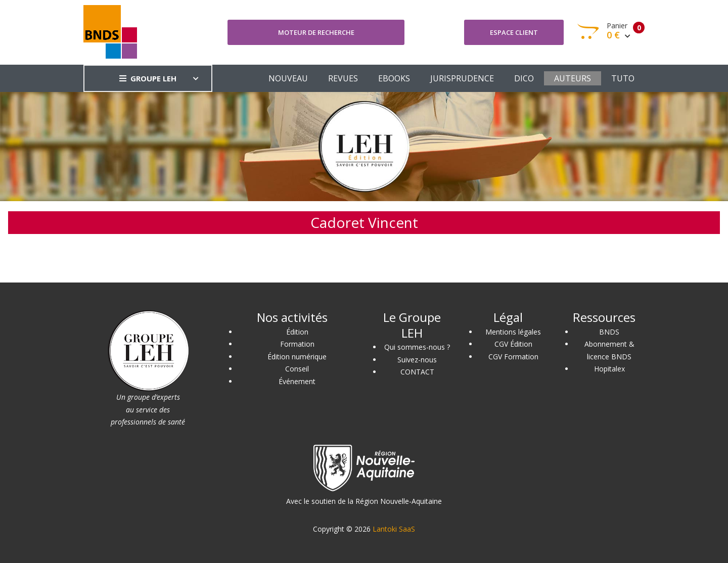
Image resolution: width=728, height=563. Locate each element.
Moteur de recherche (316, 32)
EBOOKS (394, 78)
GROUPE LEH (148, 78)
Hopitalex (609, 369)
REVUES (343, 78)
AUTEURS (573, 78)
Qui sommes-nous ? (417, 347)
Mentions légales (513, 332)
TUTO (623, 78)
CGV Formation (513, 357)
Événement (297, 381)
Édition (297, 332)
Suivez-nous (417, 360)
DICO (524, 78)
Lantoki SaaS (394, 529)
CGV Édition (513, 344)
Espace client (514, 32)
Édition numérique (297, 357)
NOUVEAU (288, 78)
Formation (297, 344)
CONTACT (417, 372)
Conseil (297, 369)
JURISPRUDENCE (462, 78)
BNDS (609, 332)
